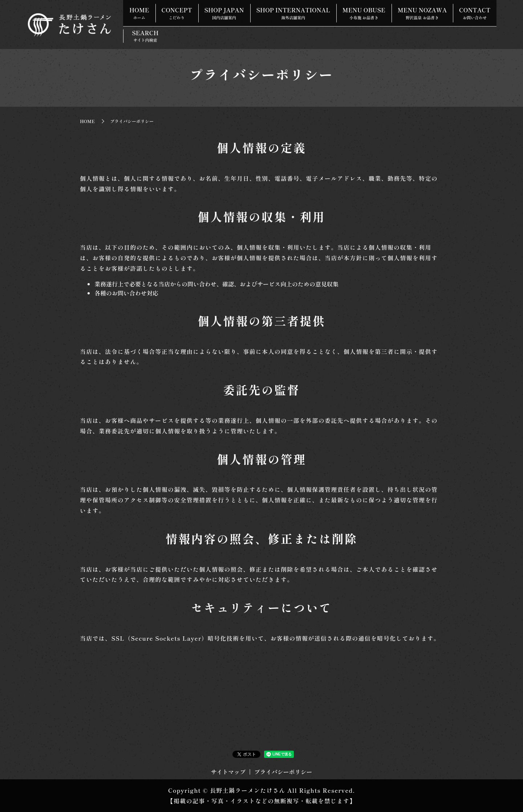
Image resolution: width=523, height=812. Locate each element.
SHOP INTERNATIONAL (311, 9)
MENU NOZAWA (451, 9)
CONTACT (147, 28)
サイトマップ (228, 772)
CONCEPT (185, 9)
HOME (142, 9)
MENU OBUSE (387, 9)
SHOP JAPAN (237, 9)
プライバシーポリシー (283, 772)
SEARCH (194, 28)
